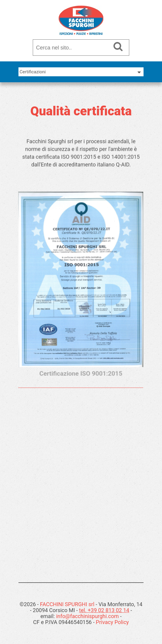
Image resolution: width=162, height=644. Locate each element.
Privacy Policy (112, 622)
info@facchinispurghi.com (87, 616)
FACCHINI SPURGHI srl (67, 604)
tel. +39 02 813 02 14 (104, 610)
